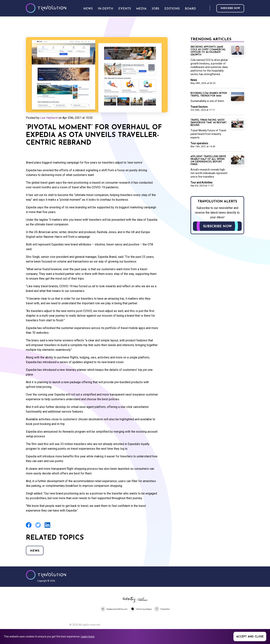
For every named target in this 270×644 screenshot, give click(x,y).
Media (141, 9)
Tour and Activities (201, 183)
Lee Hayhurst (49, 118)
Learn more (88, 637)
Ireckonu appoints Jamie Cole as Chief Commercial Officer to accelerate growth (208, 51)
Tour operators (199, 143)
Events (125, 9)
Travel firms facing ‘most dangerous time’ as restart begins (209, 123)
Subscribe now (230, 8)
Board (190, 9)
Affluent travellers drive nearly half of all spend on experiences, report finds (208, 161)
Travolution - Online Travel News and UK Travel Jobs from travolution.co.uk (46, 575)
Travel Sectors (199, 107)
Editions (172, 9)
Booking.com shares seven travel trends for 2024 (209, 95)
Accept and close (250, 637)
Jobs (155, 9)
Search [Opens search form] (206, 8)
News (35, 551)
